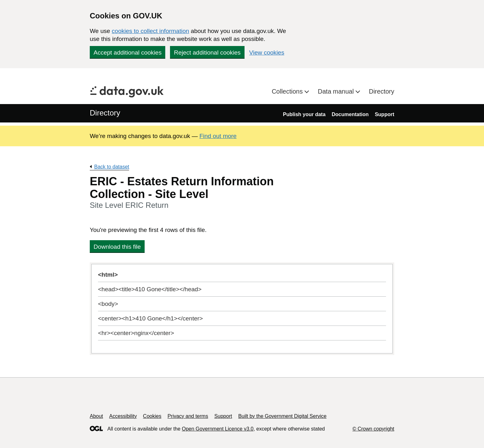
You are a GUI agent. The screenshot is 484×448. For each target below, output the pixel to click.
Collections (288, 91)
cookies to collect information (150, 31)
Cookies (152, 416)
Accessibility (123, 416)
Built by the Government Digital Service (282, 416)
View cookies (267, 53)
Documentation (350, 114)
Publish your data (304, 114)
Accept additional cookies (128, 53)
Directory (382, 91)
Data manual (337, 91)
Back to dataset (112, 167)
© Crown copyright (373, 429)
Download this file (117, 247)
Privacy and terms (188, 416)
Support (385, 114)
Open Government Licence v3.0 (218, 429)
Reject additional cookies (207, 53)
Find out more (218, 136)
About (96, 416)
